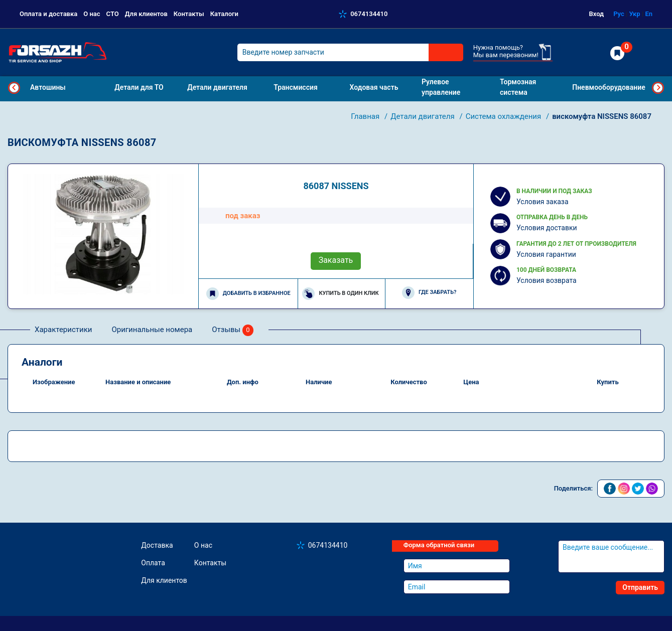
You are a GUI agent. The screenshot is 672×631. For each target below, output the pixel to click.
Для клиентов (146, 14)
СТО (113, 14)
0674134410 (369, 14)
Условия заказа (543, 202)
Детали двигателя (423, 116)
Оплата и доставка (48, 14)
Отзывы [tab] (233, 330)
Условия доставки (547, 228)
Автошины (48, 87)
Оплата (153, 563)
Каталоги (224, 14)
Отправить (640, 587)
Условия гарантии (546, 254)
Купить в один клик (340, 294)
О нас (92, 14)
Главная (366, 116)
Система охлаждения (504, 116)
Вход (597, 14)
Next (658, 88)
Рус (619, 14)
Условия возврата (547, 280)
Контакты (189, 14)
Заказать (336, 260)
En (649, 14)
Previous (14, 88)
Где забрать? (429, 293)
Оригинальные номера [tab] (152, 330)
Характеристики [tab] (63, 330)
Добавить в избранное (248, 294)
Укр (634, 14)
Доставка (157, 545)
